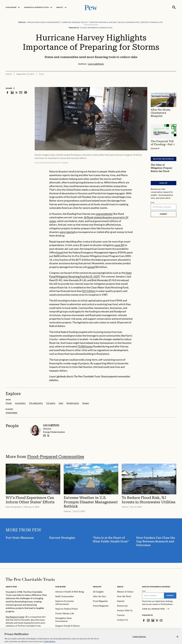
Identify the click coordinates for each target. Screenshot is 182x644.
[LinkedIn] (153, 620)
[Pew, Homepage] (91, 7)
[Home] (30, 579)
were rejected (67, 232)
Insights (97, 587)
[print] (26, 92)
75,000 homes (85, 346)
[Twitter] (157, 620)
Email (153, 202)
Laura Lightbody (51, 425)
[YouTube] (161, 620)
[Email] (164, 207)
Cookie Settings (139, 640)
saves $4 (119, 245)
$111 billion (89, 291)
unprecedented (104, 214)
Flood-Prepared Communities (56, 457)
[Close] (177, 640)
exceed (91, 267)
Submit (164, 214)
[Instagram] (148, 620)
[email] (45, 436)
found (60, 252)
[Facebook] (144, 620)
